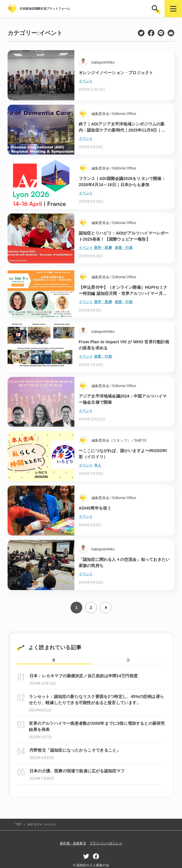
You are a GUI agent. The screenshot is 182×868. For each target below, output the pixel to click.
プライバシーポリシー (106, 843)
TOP (18, 824)
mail (171, 33)
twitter (141, 33)
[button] (156, 9)
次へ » (106, 608)
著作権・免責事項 (73, 843)
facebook (151, 33)
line (161, 33)
